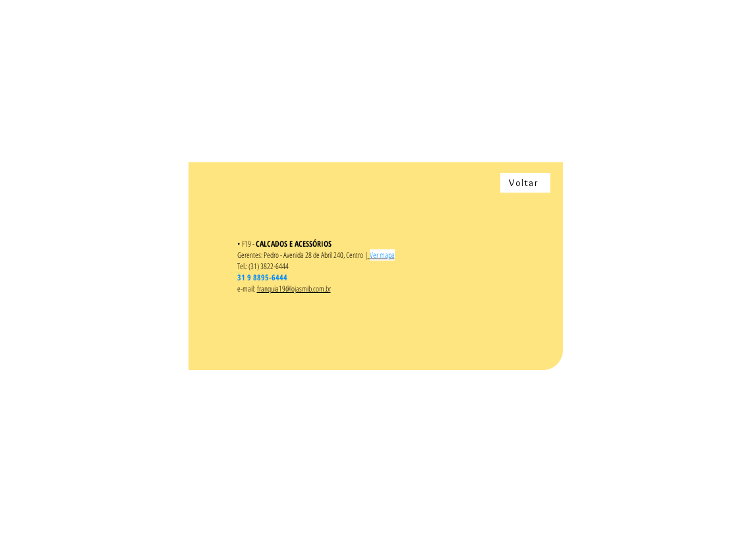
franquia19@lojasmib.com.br (294, 289)
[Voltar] (525, 183)
